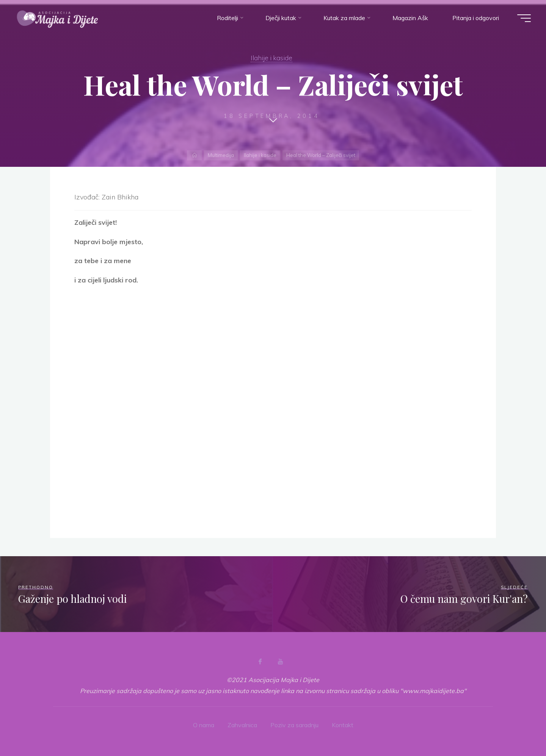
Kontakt (343, 725)
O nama (204, 725)
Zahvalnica (242, 725)
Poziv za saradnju (294, 725)
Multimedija (221, 155)
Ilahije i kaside (271, 58)
